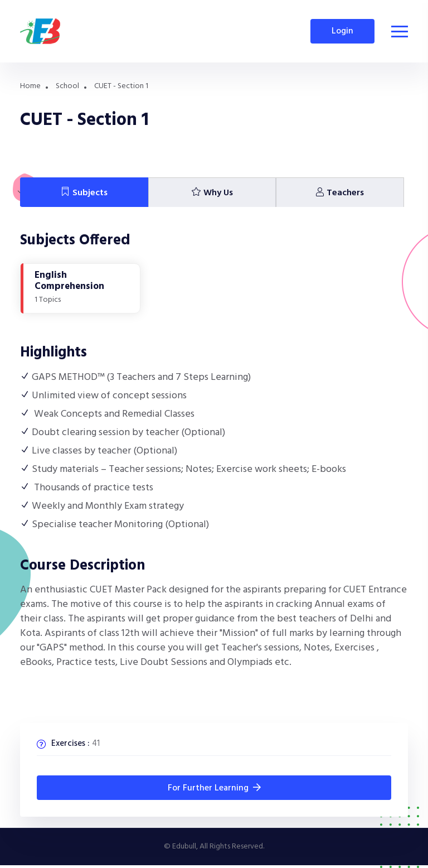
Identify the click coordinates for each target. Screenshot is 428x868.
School (67, 86)
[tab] (84, 192)
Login (342, 31)
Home (30, 86)
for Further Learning (214, 788)
